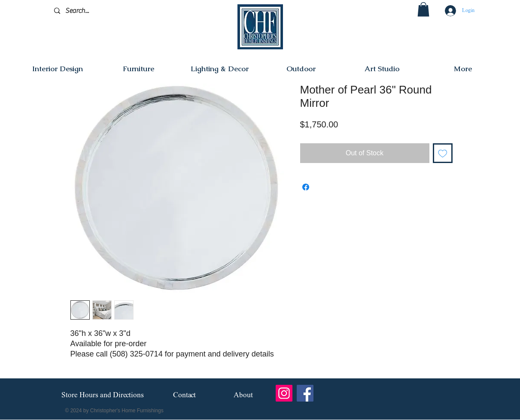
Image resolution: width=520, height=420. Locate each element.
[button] (423, 9)
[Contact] (184, 395)
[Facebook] (305, 393)
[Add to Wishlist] (443, 153)
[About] (243, 395)
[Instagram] (284, 393)
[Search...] (95, 11)
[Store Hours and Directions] (103, 396)
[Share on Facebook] (306, 187)
